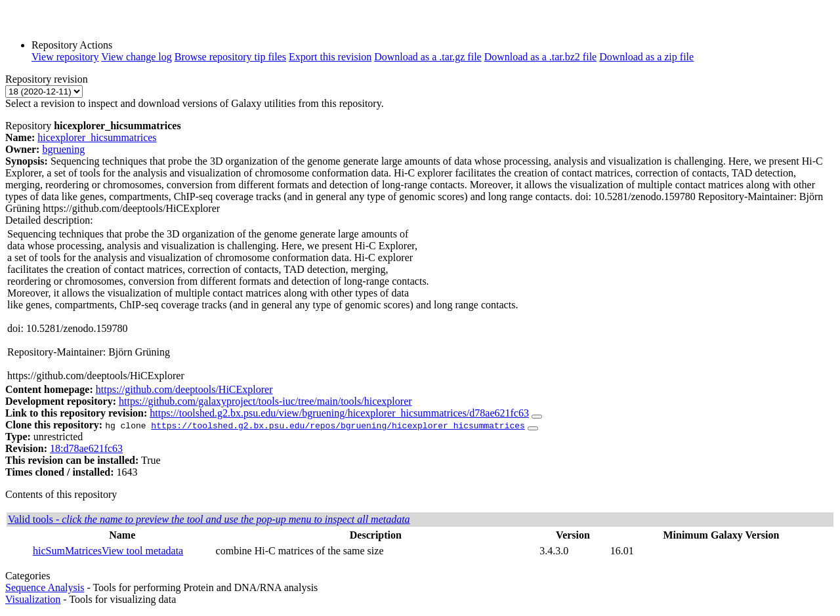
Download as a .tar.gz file (428, 57)
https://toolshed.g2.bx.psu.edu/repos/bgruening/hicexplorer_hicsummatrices (338, 425)
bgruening (63, 149)
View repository (65, 57)
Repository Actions (72, 45)
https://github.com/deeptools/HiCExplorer (184, 389)
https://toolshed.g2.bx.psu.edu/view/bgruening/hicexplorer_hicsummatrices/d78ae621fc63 (339, 413)
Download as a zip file (646, 57)
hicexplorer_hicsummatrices (97, 137)
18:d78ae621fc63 (86, 448)
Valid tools (209, 519)
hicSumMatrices (67, 551)
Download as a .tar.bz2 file (541, 57)
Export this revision (330, 57)
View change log (136, 57)
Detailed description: (49, 220)
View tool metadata (142, 551)
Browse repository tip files (230, 57)
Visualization (33, 599)
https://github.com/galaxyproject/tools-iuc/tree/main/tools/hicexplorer (265, 401)
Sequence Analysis (45, 587)
